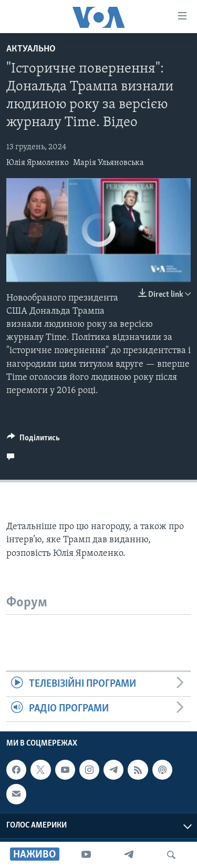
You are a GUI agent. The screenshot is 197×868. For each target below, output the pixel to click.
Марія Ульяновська (108, 163)
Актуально (31, 49)
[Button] (33, 440)
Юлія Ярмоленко (38, 163)
